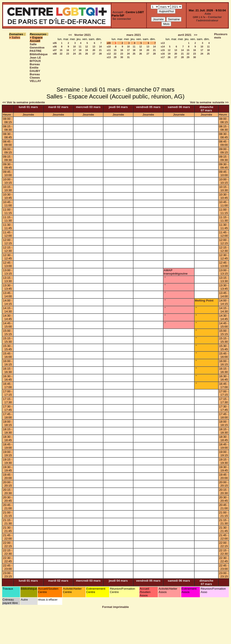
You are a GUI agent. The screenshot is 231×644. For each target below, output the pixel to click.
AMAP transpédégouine (176, 272)
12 (86, 47)
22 (61, 54)
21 (100, 50)
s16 (163, 54)
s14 (163, 47)
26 (86, 54)
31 (128, 57)
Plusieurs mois (221, 36)
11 (80, 47)
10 (74, 47)
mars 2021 (134, 35)
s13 (109, 57)
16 (68, 50)
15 (61, 50)
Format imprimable (116, 607)
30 (122, 57)
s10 (109, 47)
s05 (55, 43)
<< (70, 35)
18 (80, 50)
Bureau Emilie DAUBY (35, 68)
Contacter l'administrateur (209, 19)
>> (196, 35)
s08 (55, 54)
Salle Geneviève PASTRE (37, 48)
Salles (16, 38)
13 (94, 47)
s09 (109, 43)
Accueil (118, 12)
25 (80, 54)
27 (94, 54)
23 (68, 54)
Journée (28, 115)
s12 (109, 54)
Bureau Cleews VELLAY (35, 78)
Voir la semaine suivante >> (209, 102)
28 (100, 54)
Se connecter (122, 19)
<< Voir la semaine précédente (24, 102)
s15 (163, 50)
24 (74, 54)
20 (94, 50)
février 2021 (82, 35)
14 (100, 47)
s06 (55, 47)
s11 (109, 50)
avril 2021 (185, 35)
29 (115, 57)
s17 (163, 57)
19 (86, 50)
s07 (55, 50)
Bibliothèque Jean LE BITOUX (39, 58)
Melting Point (204, 301)
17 (74, 50)
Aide (208, 14)
